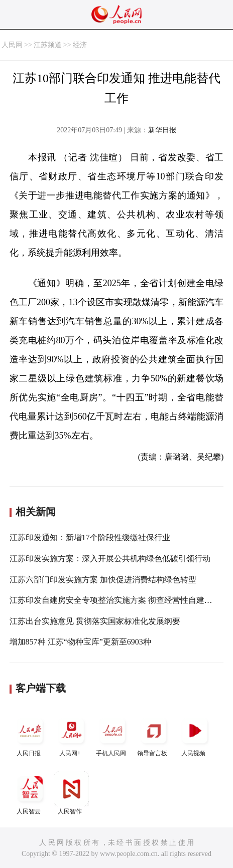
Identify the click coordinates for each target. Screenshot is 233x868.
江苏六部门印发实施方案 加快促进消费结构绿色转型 (103, 580)
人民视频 (195, 735)
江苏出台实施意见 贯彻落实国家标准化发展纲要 (95, 621)
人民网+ (71, 735)
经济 (80, 45)
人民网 (12, 45)
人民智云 (30, 793)
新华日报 (162, 130)
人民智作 (71, 793)
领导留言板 (154, 735)
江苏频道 (48, 45)
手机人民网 (112, 735)
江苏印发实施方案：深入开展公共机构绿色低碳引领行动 (110, 559)
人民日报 (30, 735)
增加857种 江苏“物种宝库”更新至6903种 (80, 642)
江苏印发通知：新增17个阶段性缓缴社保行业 (90, 537)
